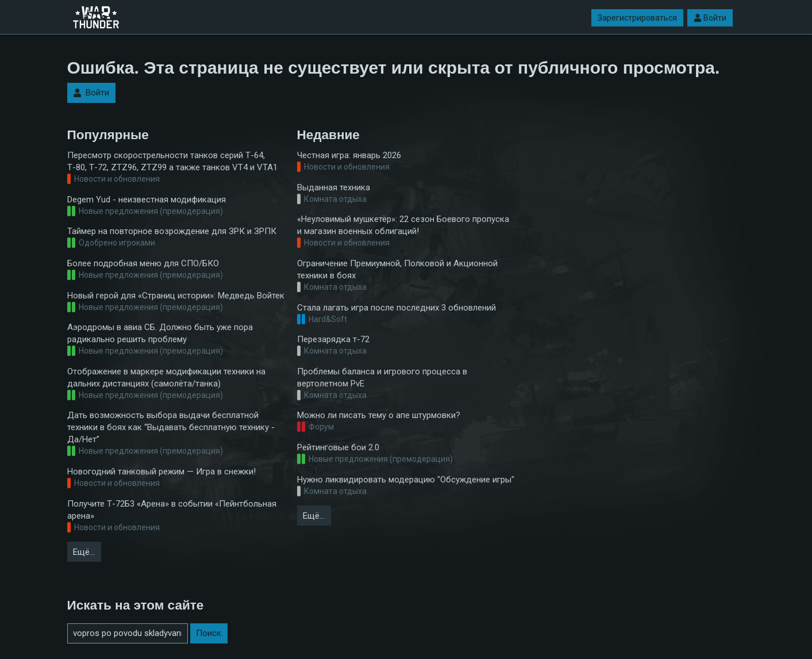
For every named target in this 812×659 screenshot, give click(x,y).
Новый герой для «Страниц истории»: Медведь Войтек (176, 296)
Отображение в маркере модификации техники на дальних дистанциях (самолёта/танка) (166, 378)
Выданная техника (334, 187)
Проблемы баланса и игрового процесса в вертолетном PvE (382, 378)
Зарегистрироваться (637, 18)
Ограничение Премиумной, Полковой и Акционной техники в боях (397, 269)
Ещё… (84, 552)
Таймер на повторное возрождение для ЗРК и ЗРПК (172, 231)
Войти (710, 18)
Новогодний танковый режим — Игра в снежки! (161, 472)
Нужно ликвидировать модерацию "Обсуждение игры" (406, 480)
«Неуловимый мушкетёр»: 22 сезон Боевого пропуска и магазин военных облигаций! (403, 225)
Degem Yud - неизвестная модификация (147, 200)
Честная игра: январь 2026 (349, 155)
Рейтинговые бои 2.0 (338, 447)
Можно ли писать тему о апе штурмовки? (379, 415)
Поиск (209, 633)
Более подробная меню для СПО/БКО (143, 263)
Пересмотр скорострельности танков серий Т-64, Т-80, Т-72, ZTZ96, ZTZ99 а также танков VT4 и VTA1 (172, 161)
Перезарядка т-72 (333, 339)
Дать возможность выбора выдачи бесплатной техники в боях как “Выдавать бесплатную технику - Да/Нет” (171, 427)
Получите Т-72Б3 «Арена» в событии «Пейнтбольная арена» (172, 510)
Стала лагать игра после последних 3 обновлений (397, 308)
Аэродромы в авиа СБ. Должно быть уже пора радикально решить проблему (160, 333)
